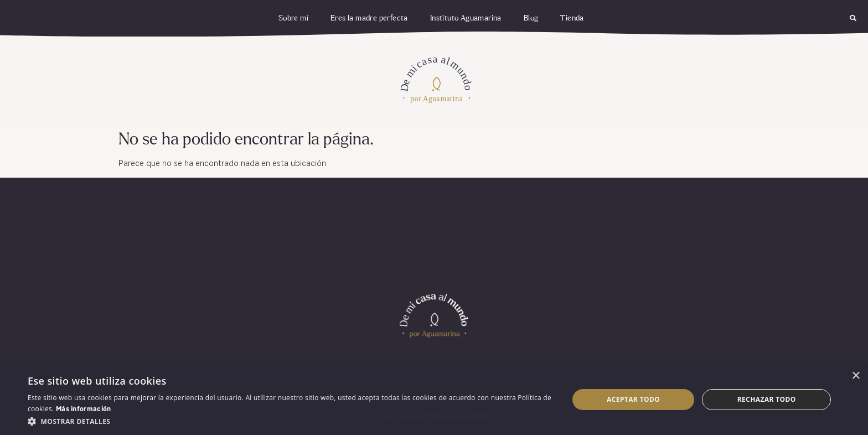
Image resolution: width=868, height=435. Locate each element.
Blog (531, 18)
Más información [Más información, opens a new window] (84, 410)
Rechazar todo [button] (767, 399)
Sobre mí (293, 18)
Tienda (572, 18)
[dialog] (434, 400)
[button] (853, 19)
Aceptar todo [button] (633, 399)
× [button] (856, 376)
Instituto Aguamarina (466, 18)
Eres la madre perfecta (369, 18)
